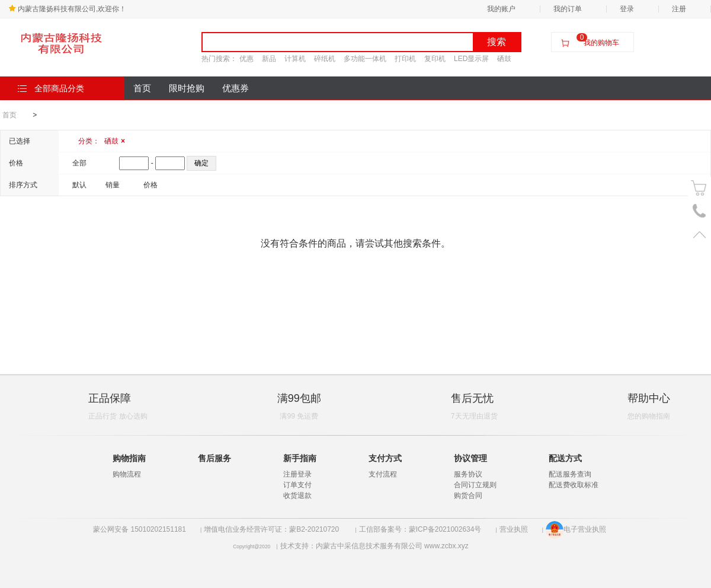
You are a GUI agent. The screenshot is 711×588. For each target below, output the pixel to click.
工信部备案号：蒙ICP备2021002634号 (420, 529)
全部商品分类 (51, 88)
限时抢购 (187, 88)
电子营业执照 (576, 529)
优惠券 (236, 88)
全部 (79, 163)
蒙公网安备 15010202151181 (140, 529)
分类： (102, 141)
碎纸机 (325, 59)
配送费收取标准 (574, 485)
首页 (142, 88)
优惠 (246, 59)
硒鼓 (504, 59)
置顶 (699, 234)
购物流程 (127, 474)
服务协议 (468, 474)
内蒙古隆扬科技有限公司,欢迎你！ (67, 9)
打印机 (405, 59)
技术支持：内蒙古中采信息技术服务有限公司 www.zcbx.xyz (374, 546)
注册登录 (297, 474)
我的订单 (568, 9)
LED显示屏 (471, 59)
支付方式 (385, 458)
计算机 (295, 59)
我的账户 (501, 9)
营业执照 (514, 529)
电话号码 (699, 211)
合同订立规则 (475, 485)
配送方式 (565, 458)
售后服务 (214, 458)
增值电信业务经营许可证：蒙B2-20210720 (272, 529)
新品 (269, 59)
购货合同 (468, 496)
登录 (627, 9)
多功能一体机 (365, 59)
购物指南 (129, 458)
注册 (679, 9)
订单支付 (297, 485)
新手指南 (300, 458)
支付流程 (383, 474)
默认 (79, 185)
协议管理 (470, 458)
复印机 (435, 59)
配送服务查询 (570, 474)
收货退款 (297, 496)
